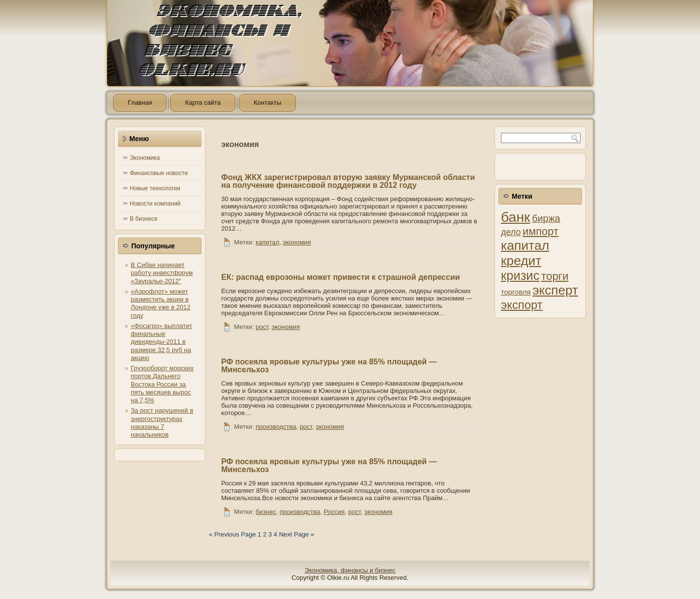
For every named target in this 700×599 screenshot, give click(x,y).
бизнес (266, 512)
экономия (297, 242)
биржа (546, 218)
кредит (521, 261)
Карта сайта (203, 103)
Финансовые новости (159, 173)
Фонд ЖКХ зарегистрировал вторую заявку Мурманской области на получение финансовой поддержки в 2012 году (348, 181)
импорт (540, 231)
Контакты (267, 103)
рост (262, 327)
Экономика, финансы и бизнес (350, 570)
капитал (267, 242)
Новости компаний (155, 204)
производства (276, 427)
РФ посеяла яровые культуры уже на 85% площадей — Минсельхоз (329, 366)
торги (555, 276)
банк (516, 217)
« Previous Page (232, 534)
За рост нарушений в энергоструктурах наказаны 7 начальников (162, 422)
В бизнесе (144, 219)
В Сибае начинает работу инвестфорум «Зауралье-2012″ (162, 273)
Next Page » (296, 534)
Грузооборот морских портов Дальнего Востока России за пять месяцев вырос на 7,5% (162, 384)
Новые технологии (155, 188)
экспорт (522, 305)
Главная (140, 103)
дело (511, 232)
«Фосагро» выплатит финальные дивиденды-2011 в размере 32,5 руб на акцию (161, 342)
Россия (334, 512)
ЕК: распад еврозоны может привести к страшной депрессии (341, 277)
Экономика (145, 158)
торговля (516, 292)
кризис (520, 275)
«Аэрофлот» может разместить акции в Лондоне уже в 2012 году (160, 303)
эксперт (555, 290)
